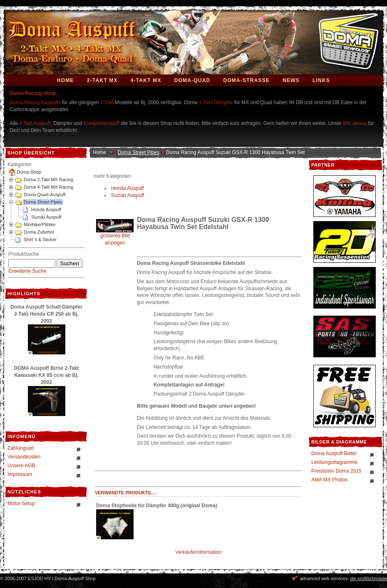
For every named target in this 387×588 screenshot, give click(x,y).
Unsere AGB (21, 466)
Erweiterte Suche (27, 271)
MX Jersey (355, 123)
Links (321, 80)
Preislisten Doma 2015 (336, 471)
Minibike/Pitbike (40, 224)
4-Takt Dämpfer (216, 102)
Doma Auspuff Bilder (334, 453)
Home (66, 80)
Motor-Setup (21, 503)
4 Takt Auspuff (35, 123)
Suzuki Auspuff (46, 217)
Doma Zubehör (39, 232)
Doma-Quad (192, 80)
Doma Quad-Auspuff (45, 194)
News (291, 80)
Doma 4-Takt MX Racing (48, 187)
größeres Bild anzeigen (115, 237)
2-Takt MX (102, 80)
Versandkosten (24, 457)
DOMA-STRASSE (246, 80)
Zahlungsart (21, 448)
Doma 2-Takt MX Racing (48, 179)
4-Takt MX (146, 80)
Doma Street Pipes (43, 202)
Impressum (20, 474)
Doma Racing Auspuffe (35, 102)
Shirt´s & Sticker (40, 239)
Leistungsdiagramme (334, 462)
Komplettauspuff (102, 123)
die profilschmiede (368, 578)
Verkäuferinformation (198, 552)
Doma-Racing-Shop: (33, 93)
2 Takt (107, 102)
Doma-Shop (29, 172)
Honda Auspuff (46, 209)
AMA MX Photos (329, 480)
